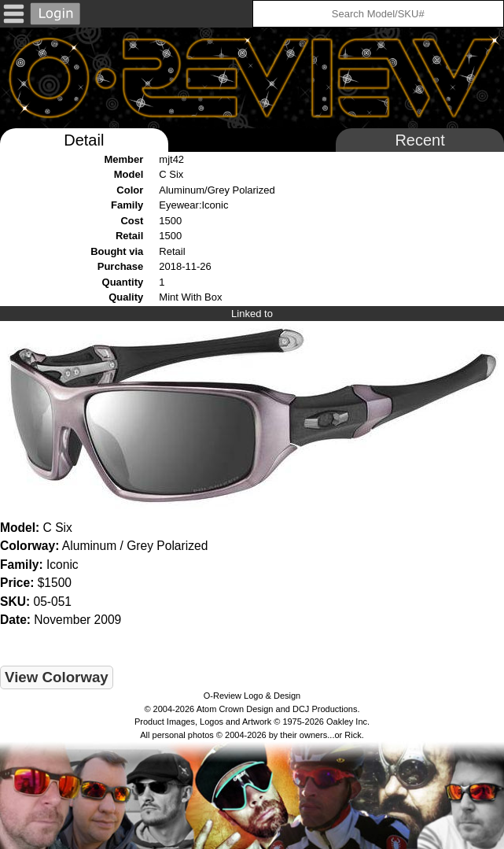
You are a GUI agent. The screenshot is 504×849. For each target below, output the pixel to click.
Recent (419, 140)
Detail (84, 140)
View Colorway (57, 677)
